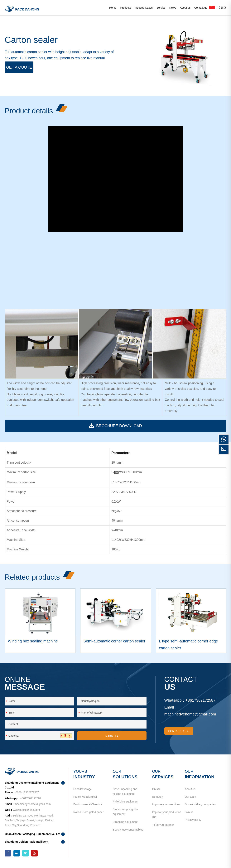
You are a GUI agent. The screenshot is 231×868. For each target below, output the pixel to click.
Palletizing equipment (125, 802)
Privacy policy (193, 820)
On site (156, 789)
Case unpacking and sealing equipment (125, 791)
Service (161, 8)
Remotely (158, 797)
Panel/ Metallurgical (85, 797)
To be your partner (163, 825)
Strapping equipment (125, 822)
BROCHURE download (115, 426)
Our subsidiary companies (200, 804)
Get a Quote (19, 67)
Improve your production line (167, 814)
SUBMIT (112, 736)
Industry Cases (144, 8)
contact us (179, 731)
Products (125, 8)
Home (113, 8)
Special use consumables (128, 830)
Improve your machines (166, 804)
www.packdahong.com (26, 810)
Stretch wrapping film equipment (125, 812)
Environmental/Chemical (88, 804)
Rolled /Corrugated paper (88, 812)
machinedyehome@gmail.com (190, 714)
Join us (189, 812)
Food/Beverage (83, 789)
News (173, 8)
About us (185, 8)
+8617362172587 (200, 700)
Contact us (201, 8)
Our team (190, 797)
